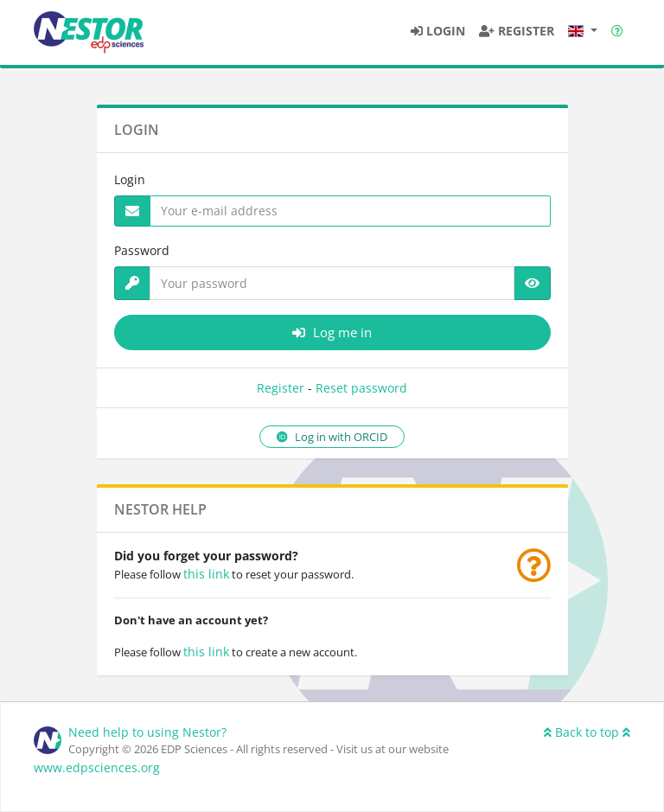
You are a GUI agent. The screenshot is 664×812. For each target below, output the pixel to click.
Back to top (587, 732)
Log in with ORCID (332, 437)
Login (130, 179)
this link (206, 574)
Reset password (361, 388)
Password (142, 250)
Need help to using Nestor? (147, 732)
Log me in (332, 332)
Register (281, 388)
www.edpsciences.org (97, 767)
